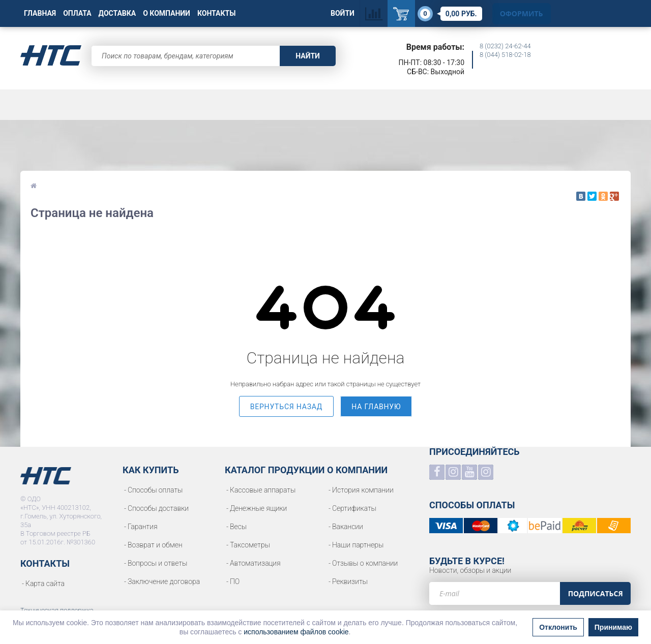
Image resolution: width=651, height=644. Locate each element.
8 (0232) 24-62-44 (505, 46)
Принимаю (613, 627)
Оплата (77, 13)
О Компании (167, 13)
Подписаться (596, 593)
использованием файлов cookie (296, 632)
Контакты (216, 13)
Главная (40, 13)
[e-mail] (495, 593)
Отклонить (558, 627)
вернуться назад (287, 407)
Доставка (117, 13)
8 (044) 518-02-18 (505, 55)
